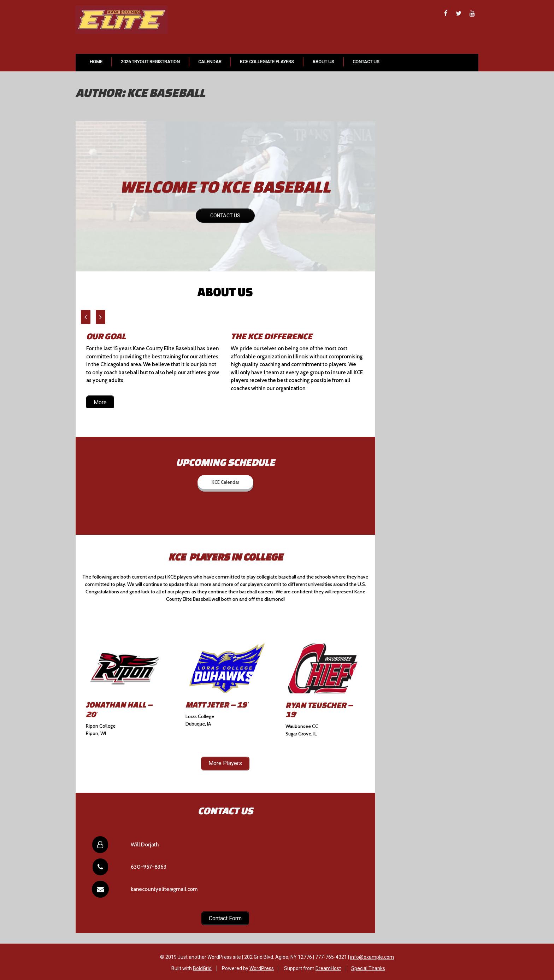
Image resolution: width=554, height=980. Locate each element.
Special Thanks (368, 966)
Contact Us (366, 62)
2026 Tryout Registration (150, 62)
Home (96, 62)
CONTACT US (225, 216)
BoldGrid (202, 966)
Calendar (210, 62)
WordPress (262, 966)
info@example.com (372, 955)
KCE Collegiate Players (267, 62)
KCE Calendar (225, 482)
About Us (323, 62)
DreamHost (328, 966)
